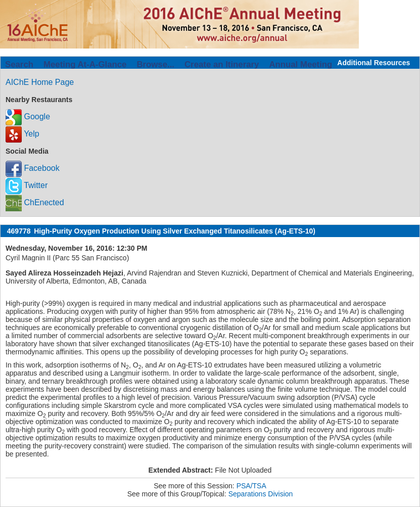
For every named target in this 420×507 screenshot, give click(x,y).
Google (28, 117)
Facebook (33, 168)
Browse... (155, 64)
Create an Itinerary (222, 64)
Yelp (22, 134)
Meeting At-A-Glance (85, 64)
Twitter (27, 185)
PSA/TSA (251, 486)
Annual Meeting (300, 64)
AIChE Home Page (40, 82)
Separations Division (261, 494)
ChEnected (35, 202)
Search (19, 64)
